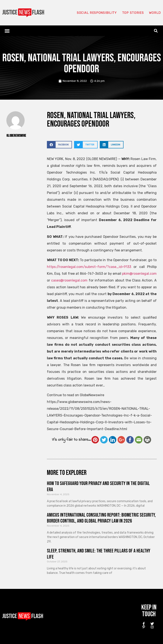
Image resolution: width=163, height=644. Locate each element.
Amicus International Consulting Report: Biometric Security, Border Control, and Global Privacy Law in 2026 (101, 518)
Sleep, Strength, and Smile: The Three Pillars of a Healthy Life (99, 554)
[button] (7, 31)
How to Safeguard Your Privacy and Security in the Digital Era (98, 486)
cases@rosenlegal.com (69, 280)
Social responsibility (97, 13)
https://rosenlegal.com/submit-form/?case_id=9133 (89, 267)
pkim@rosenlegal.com (139, 274)
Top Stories (133, 13)
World (155, 13)
